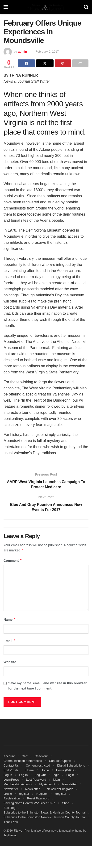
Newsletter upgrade (60, 789)
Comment (13, 561)
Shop (66, 803)
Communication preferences (23, 761)
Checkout (41, 756)
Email (10, 641)
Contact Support (60, 761)
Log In (8, 775)
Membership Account (18, 785)
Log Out (40, 775)
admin (22, 52)
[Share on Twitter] (45, 63)
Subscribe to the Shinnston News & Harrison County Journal (45, 813)
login (56, 775)
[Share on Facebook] (26, 63)
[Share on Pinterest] (63, 63)
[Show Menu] (6, 7)
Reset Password (38, 799)
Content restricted (38, 766)
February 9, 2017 (47, 52)
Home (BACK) (66, 770)
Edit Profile (11, 770)
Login (70, 775)
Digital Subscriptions (71, 766)
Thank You (11, 822)
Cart (25, 756)
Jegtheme (10, 836)
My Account (47, 785)
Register (42, 794)
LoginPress (11, 780)
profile (8, 794)
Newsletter (69, 785)
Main (57, 780)
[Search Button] (86, 7)
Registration (12, 799)
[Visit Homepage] (46, 7)
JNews (18, 831)
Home (30, 770)
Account (9, 756)
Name (10, 620)
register (24, 794)
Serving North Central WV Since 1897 (29, 803)
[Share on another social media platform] (80, 63)
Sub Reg (10, 808)
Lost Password (36, 780)
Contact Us (11, 766)
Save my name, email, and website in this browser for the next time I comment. (47, 686)
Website (10, 662)
